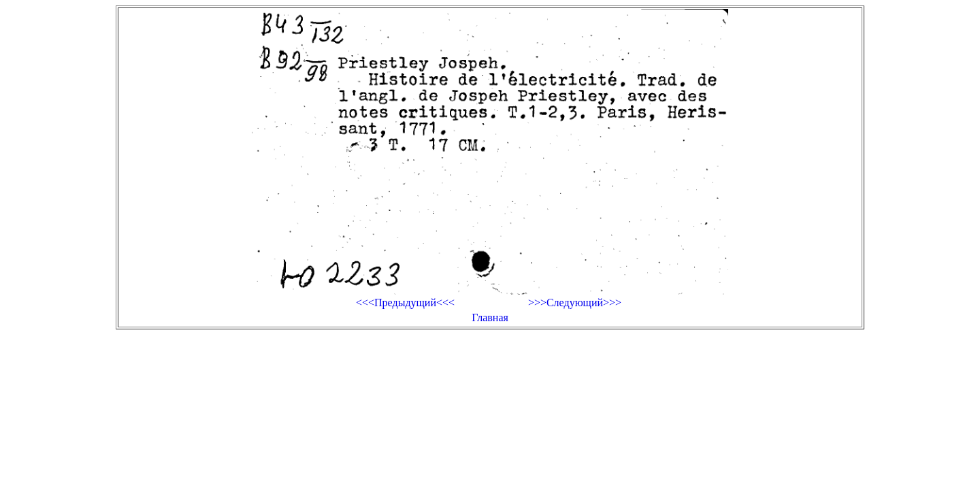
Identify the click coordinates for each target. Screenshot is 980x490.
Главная (490, 317)
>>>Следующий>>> (575, 303)
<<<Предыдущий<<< (405, 303)
